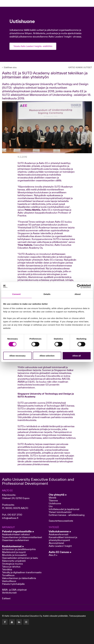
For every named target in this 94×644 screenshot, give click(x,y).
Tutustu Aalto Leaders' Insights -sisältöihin (33, 46)
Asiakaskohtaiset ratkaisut (16, 534)
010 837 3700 (15, 515)
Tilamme (53, 500)
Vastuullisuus (9, 581)
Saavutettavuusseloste (61, 521)
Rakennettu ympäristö (14, 561)
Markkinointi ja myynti (14, 552)
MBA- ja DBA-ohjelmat (14, 590)
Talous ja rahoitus (11, 567)
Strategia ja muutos (12, 564)
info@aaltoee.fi (10, 518)
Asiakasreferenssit (59, 534)
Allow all (77, 356)
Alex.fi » (53, 555)
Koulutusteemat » (13, 546)
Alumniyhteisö (56, 543)
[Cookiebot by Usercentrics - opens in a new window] (79, 286)
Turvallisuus (8, 575)
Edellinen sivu (9, 67)
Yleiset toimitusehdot (60, 512)
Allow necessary (17, 356)
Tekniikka (7, 569)
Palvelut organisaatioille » (18, 531)
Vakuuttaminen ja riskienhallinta (19, 578)
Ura (51, 506)
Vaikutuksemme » (60, 531)
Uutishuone (55, 503)
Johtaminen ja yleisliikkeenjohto (19, 549)
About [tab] (78, 294)
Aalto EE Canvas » (60, 552)
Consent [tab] (16, 294)
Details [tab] (47, 294)
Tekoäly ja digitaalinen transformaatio (22, 572)
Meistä (52, 498)
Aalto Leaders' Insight (60, 546)
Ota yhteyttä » (58, 495)
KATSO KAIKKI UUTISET (80, 67)
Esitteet (6, 598)
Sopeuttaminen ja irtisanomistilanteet (22, 537)
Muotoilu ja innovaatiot (14, 555)
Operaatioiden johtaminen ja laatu (20, 558)
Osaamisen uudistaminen (16, 540)
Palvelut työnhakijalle (13, 584)
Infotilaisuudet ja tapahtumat (64, 509)
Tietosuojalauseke (77, 616)
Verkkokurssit (9, 593)
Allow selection (47, 356)
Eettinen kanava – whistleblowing (67, 515)
